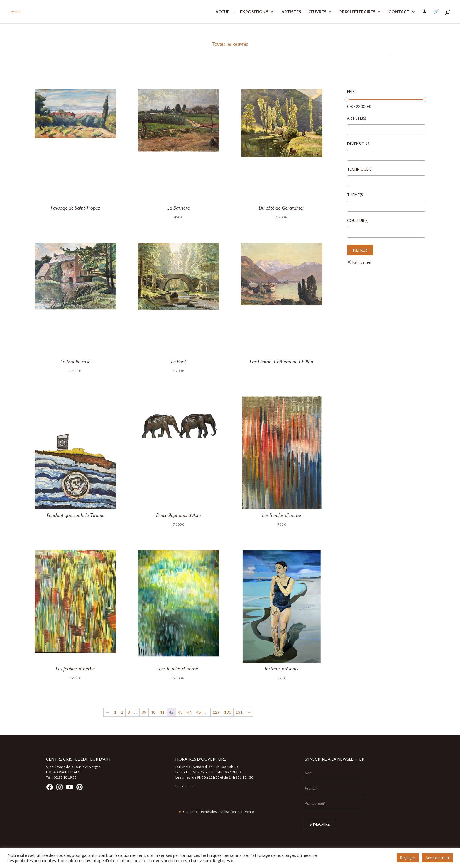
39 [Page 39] (144, 712)
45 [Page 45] (199, 712)
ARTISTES (291, 12)
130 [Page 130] (228, 712)
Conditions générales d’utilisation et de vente (219, 812)
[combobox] (386, 130)
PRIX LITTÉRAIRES (357, 12)
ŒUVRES (317, 12)
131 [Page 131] (239, 712)
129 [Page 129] (216, 712)
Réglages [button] (408, 858)
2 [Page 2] (122, 712)
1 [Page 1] (115, 712)
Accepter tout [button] (437, 858)
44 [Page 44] (190, 712)
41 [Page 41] (162, 712)
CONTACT (399, 12)
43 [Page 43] (180, 712)
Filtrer (360, 250)
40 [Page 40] (153, 712)
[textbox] (351, 130)
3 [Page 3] (129, 712)
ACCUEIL (224, 12)
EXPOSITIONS (254, 12)
